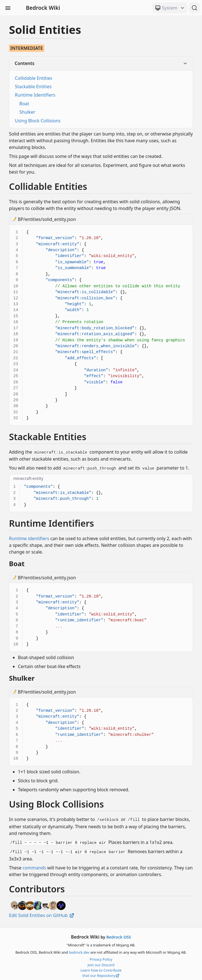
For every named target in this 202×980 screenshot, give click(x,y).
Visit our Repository (101, 974)
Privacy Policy (101, 957)
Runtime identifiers (29, 538)
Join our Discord (101, 963)
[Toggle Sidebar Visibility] (8, 8)
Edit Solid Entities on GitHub (42, 913)
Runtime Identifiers (35, 95)
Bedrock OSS (119, 935)
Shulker (27, 112)
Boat (24, 104)
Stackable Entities (33, 87)
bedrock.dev (79, 950)
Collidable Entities (33, 78)
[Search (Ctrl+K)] (194, 8)
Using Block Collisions (38, 121)
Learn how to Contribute (101, 968)
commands (34, 865)
